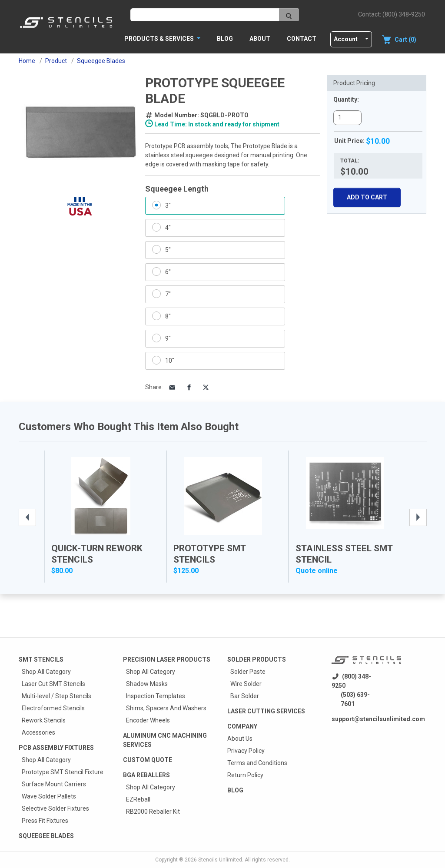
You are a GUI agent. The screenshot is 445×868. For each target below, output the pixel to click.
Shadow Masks (147, 684)
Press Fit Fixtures (45, 821)
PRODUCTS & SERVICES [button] (160, 39)
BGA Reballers (146, 775)
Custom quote (148, 760)
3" (168, 205)
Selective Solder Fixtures (55, 808)
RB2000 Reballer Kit (153, 812)
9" (168, 338)
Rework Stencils (44, 720)
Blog (225, 39)
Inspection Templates (156, 696)
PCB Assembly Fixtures (56, 748)
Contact (302, 39)
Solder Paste (248, 672)
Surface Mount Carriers (54, 784)
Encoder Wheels (148, 720)
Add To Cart (367, 197)
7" (168, 294)
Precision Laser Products (167, 659)
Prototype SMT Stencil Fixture (63, 772)
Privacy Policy (246, 751)
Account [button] (346, 39)
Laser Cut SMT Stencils (53, 684)
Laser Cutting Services (266, 711)
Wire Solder (246, 684)
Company (242, 726)
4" (168, 228)
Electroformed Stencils (53, 708)
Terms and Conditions (257, 763)
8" (168, 316)
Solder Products (257, 659)
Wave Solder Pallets (49, 796)
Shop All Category (46, 672)
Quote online (317, 571)
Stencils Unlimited (220, 860)
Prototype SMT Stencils (209, 554)
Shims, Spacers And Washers (166, 708)
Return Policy (245, 775)
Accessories (38, 732)
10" (170, 361)
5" (168, 250)
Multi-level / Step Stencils (56, 696)
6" (168, 272)
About (260, 39)
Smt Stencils (41, 659)
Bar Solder (245, 696)
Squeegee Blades (46, 836)
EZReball (138, 799)
